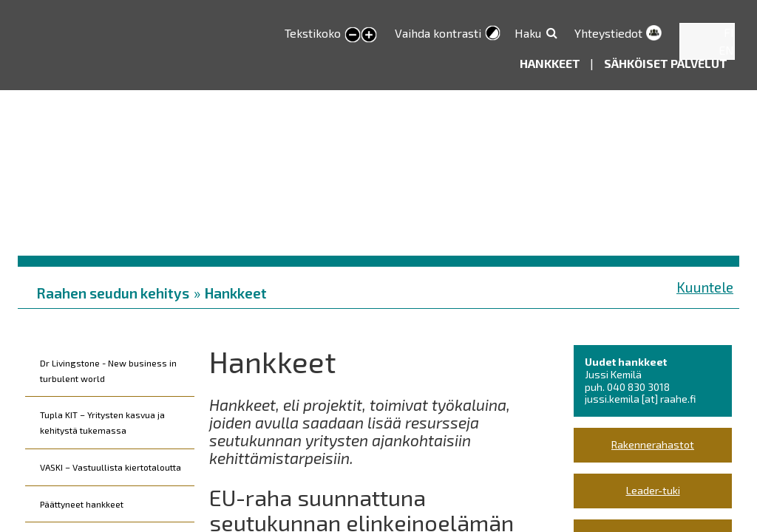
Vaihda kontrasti (438, 33)
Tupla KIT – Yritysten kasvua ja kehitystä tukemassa (102, 422)
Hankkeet (551, 63)
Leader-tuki (653, 490)
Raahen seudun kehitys (113, 293)
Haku (528, 33)
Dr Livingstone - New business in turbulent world (108, 371)
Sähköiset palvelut (666, 63)
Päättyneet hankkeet (82, 504)
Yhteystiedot (608, 33)
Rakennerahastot (653, 444)
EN (726, 50)
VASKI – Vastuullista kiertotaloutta (111, 467)
